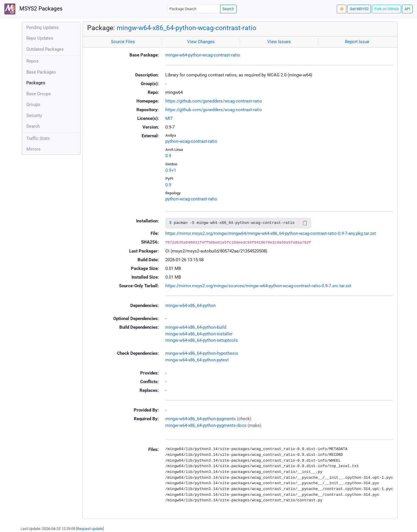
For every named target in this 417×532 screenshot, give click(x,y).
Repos (32, 61)
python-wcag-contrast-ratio (191, 141)
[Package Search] (194, 9)
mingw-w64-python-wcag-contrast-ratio (203, 55)
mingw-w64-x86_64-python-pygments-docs (206, 425)
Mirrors (33, 149)
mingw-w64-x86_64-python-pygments (201, 419)
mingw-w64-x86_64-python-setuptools (202, 340)
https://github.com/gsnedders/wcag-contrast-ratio (214, 101)
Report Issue (357, 42)
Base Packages (41, 72)
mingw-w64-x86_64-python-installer (199, 334)
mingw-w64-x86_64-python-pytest (197, 360)
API (407, 9)
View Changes (201, 42)
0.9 (168, 156)
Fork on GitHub (387, 9)
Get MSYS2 (359, 9)
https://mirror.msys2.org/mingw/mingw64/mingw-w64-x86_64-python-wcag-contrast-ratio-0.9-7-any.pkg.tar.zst (271, 233)
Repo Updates (40, 38)
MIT (169, 118)
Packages (36, 83)
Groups (33, 105)
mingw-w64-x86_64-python (191, 306)
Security (34, 116)
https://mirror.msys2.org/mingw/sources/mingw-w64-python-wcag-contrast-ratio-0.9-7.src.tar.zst (258, 286)
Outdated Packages (45, 49)
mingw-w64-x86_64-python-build (196, 327)
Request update (90, 529)
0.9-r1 (171, 170)
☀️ (342, 9)
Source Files (123, 42)
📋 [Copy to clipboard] (305, 223)
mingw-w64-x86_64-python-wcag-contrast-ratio (186, 28)
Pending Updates (43, 28)
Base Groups (39, 94)
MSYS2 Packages (33, 9)
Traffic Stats (38, 138)
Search (228, 9)
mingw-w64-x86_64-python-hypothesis (202, 353)
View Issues (279, 42)
